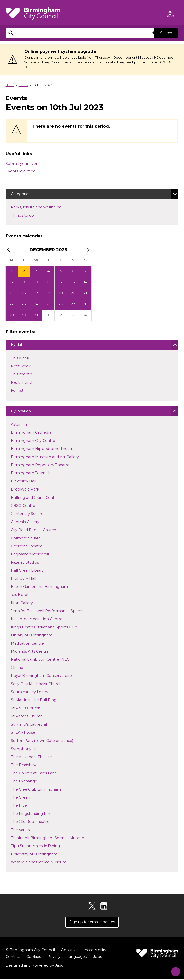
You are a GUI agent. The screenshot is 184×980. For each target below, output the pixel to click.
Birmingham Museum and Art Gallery (45, 458)
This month (21, 375)
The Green (20, 799)
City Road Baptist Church (33, 531)
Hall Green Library (27, 572)
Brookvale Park (25, 491)
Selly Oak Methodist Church (36, 685)
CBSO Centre (23, 507)
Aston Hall (20, 426)
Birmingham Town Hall (32, 474)
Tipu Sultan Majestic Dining (35, 847)
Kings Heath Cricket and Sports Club (44, 628)
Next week (21, 367)
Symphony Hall (25, 750)
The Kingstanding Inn (30, 815)
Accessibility (95, 951)
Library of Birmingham (31, 637)
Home (10, 85)
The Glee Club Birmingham (36, 791)
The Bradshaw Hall (28, 766)
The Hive (19, 807)
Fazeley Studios (25, 564)
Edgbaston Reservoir (30, 556)
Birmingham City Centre (33, 442)
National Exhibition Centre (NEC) (40, 661)
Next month (22, 384)
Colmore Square (26, 539)
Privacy (54, 958)
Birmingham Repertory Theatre (40, 466)
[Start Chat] (173, 969)
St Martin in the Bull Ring (33, 701)
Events (23, 85)
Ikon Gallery (22, 604)
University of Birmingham (34, 855)
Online (17, 669)
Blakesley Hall (23, 482)
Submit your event (23, 164)
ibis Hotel (19, 596)
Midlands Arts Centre (30, 653)
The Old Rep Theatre (30, 823)
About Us (70, 951)
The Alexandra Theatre (31, 758)
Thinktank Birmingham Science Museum (48, 839)
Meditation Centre (27, 645)
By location (21, 413)
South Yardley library (29, 693)
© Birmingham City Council (30, 951)
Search (166, 33)
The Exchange (24, 783)
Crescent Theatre (26, 548)
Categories (21, 194)
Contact (13, 958)
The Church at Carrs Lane (34, 774)
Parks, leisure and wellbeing (44, 207)
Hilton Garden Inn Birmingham (39, 588)
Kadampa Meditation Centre (36, 620)
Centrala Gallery (25, 523)
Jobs (98, 958)
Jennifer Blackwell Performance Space (46, 612)
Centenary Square (27, 515)
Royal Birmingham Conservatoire (41, 677)
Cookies (34, 958)
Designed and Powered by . (35, 966)
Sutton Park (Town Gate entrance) (42, 742)
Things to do (30, 215)
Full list (17, 392)
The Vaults (20, 831)
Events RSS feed (20, 171)
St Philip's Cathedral (29, 726)
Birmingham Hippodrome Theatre (43, 450)
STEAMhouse (23, 734)
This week (20, 359)
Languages (77, 958)
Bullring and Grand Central (35, 499)
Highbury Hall (23, 580)
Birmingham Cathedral (31, 434)
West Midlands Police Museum (38, 864)
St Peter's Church (27, 718)
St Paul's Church (25, 709)
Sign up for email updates (92, 923)
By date (18, 346)
